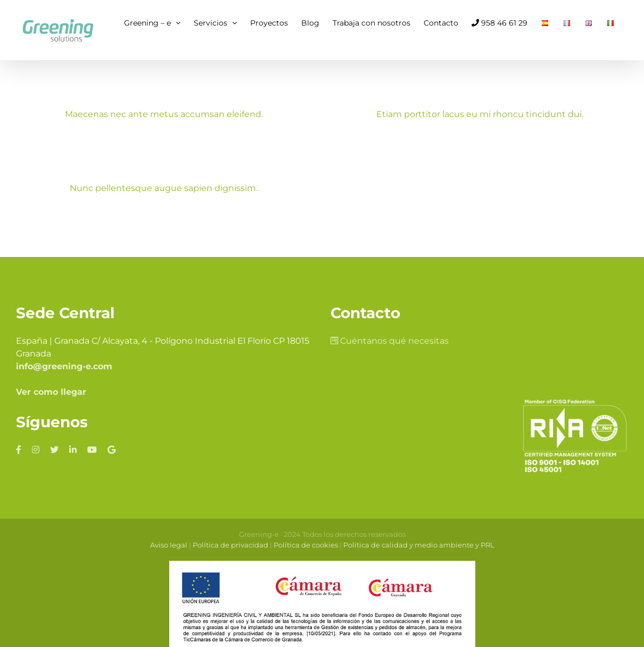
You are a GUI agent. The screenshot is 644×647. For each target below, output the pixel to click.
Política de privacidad (230, 526)
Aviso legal (169, 526)
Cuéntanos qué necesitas (390, 322)
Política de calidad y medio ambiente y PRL (419, 526)
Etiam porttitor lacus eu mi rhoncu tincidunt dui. (474, 114)
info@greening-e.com (64, 347)
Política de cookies (306, 526)
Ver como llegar (51, 373)
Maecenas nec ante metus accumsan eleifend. (164, 114)
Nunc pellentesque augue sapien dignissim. (187, 184)
